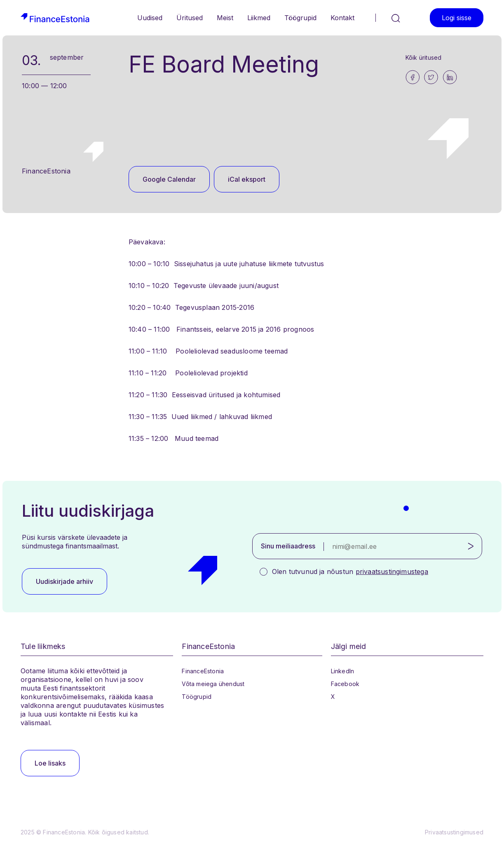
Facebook (345, 684)
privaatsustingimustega (392, 572)
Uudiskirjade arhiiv (64, 581)
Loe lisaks (50, 763)
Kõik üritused (424, 57)
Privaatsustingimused (454, 832)
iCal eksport (247, 179)
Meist (225, 18)
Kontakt (342, 18)
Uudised (150, 18)
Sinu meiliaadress (288, 546)
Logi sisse (457, 18)
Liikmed (259, 18)
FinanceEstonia (203, 671)
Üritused (190, 18)
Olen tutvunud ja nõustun (350, 572)
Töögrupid (300, 18)
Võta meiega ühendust (213, 684)
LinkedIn (343, 671)
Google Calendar (169, 179)
